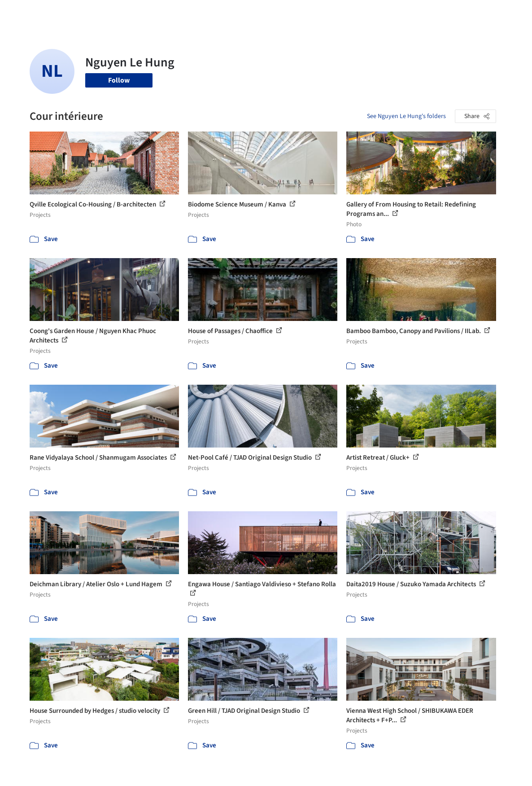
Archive (391, 13)
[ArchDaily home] (23, 13)
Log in (435, 13)
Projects (213, 13)
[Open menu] (509, 13)
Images (242, 13)
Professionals (331, 13)
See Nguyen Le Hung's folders (406, 116)
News (366, 13)
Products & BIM (282, 13)
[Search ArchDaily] (126, 13)
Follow (119, 80)
